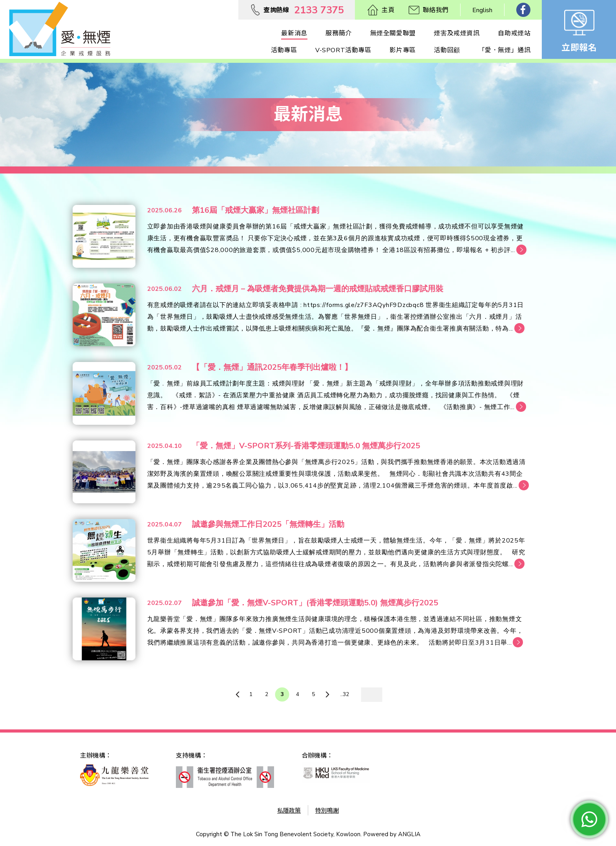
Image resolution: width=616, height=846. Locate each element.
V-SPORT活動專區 (343, 50)
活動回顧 (447, 50)
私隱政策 (289, 811)
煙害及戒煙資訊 (457, 33)
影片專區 (402, 50)
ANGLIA (409, 834)
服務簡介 (338, 33)
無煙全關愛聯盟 (393, 33)
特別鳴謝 (327, 811)
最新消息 (294, 33)
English (482, 10)
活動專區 (284, 50)
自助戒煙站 (514, 33)
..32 (345, 694)
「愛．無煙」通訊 (505, 50)
